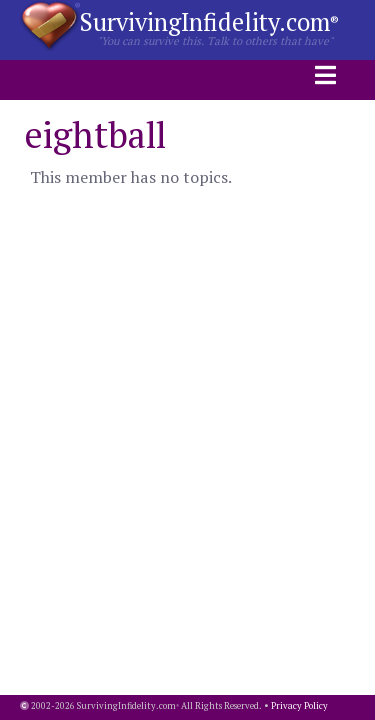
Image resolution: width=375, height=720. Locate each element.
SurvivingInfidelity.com (209, 22)
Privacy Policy (299, 706)
